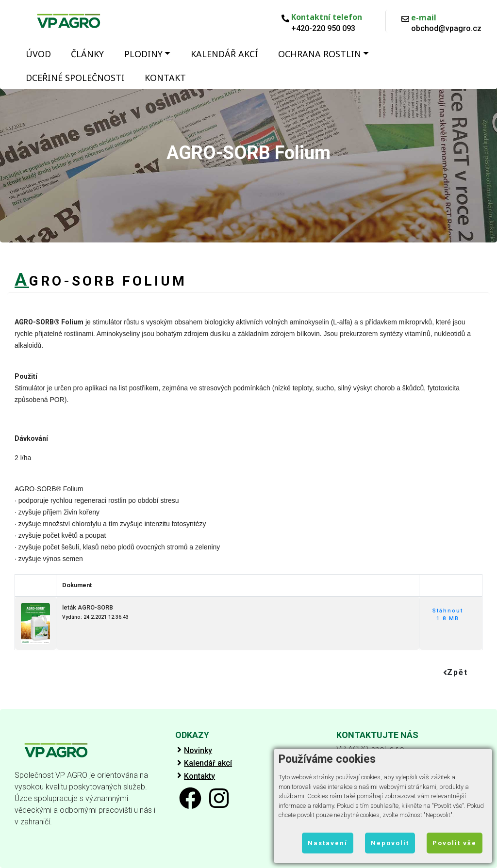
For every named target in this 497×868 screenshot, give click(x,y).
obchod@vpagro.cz (446, 29)
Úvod (38, 54)
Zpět (456, 672)
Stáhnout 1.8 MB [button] (448, 615)
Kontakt (165, 78)
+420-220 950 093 (323, 29)
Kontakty (199, 776)
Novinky (198, 751)
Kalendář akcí (224, 54)
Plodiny (143, 54)
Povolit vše (455, 843)
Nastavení (328, 843)
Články (87, 54)
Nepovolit (390, 843)
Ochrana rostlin (320, 54)
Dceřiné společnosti (75, 78)
